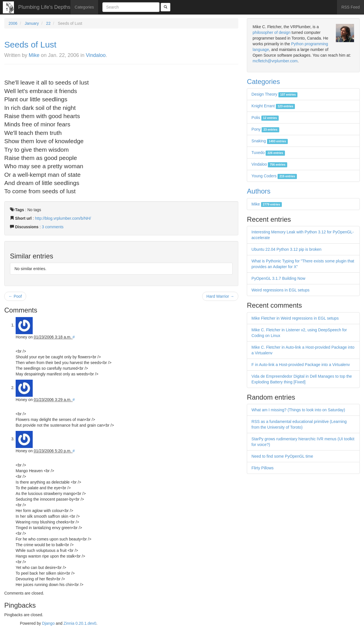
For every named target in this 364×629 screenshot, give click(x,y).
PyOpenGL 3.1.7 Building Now (278, 278)
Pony (265, 129)
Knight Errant (273, 106)
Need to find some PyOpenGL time (282, 456)
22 (48, 23)
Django (48, 623)
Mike (34, 55)
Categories (84, 7)
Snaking (270, 141)
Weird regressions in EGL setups (280, 290)
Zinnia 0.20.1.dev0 (80, 623)
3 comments (53, 227)
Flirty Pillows (262, 468)
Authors (259, 191)
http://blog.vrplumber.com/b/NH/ (63, 218)
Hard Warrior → (220, 296)
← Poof (15, 296)
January (32, 23)
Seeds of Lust (30, 45)
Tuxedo (268, 153)
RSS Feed (350, 7)
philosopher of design (271, 32)
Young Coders (274, 176)
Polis (265, 118)
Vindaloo (96, 55)
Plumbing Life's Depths (44, 7)
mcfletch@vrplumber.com (275, 61)
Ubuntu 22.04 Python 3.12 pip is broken (286, 249)
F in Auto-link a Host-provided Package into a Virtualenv (301, 365)
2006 (13, 23)
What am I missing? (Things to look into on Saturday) (298, 410)
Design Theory (274, 94)
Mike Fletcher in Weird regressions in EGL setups (295, 318)
